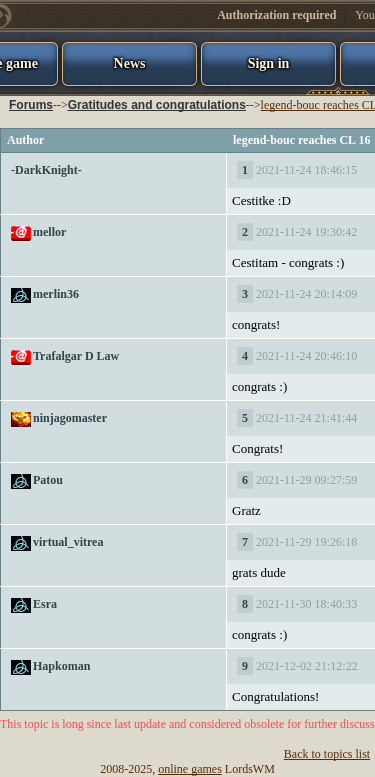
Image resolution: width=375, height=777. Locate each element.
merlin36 (56, 294)
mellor (49, 232)
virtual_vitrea (68, 542)
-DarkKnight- (46, 170)
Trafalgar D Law (76, 356)
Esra (45, 604)
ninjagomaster (70, 418)
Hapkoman (61, 666)
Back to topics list (327, 754)
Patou (48, 480)
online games (190, 769)
